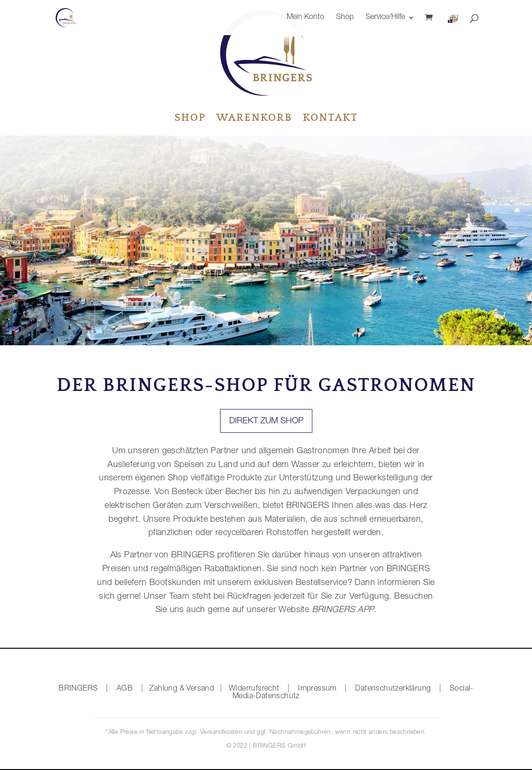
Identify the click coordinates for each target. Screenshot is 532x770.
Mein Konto (305, 18)
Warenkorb (254, 119)
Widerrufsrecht (254, 689)
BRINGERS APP (341, 610)
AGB (125, 689)
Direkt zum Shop (266, 421)
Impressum (317, 689)
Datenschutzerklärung (393, 689)
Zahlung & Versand (182, 689)
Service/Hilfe (385, 18)
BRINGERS (78, 689)
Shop (345, 18)
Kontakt (330, 119)
